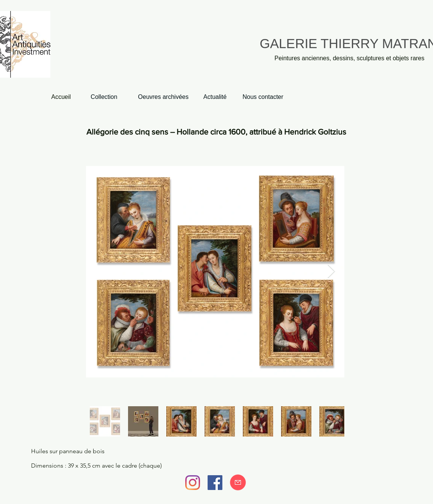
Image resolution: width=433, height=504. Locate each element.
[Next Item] (331, 272)
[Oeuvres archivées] (163, 97)
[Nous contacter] (263, 97)
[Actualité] (215, 97)
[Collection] (104, 97)
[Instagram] (193, 483)
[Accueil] (61, 97)
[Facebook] (215, 483)
